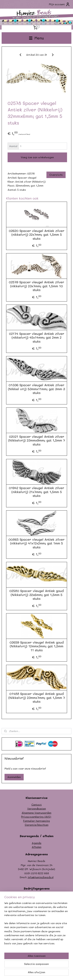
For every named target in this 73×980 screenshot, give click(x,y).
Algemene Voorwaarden (36, 813)
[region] (36, 925)
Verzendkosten (37, 809)
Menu (36, 38)
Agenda (37, 843)
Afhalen (37, 847)
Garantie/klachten (37, 825)
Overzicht (56, 175)
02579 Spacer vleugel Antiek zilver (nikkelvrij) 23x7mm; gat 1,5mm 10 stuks (36, 286)
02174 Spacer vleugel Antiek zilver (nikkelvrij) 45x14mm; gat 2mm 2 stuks (37, 338)
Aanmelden (14, 777)
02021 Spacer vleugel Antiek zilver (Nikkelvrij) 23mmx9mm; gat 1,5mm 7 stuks (36, 441)
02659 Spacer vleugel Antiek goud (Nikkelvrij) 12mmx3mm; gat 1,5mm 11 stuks (37, 646)
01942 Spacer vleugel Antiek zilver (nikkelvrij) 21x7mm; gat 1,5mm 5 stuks (36, 492)
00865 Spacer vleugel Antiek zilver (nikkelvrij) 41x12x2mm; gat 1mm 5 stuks (36, 543)
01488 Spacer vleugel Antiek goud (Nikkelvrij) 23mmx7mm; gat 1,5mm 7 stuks (37, 698)
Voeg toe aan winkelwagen (37, 157)
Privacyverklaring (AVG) (36, 817)
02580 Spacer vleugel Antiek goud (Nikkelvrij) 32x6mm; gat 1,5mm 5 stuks (36, 595)
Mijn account (59, 4)
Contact (37, 805)
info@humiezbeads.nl (41, 877)
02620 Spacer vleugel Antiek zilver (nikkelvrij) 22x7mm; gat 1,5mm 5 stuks (37, 235)
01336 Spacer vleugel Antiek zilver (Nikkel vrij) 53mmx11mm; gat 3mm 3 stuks (36, 389)
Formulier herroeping (36, 821)
